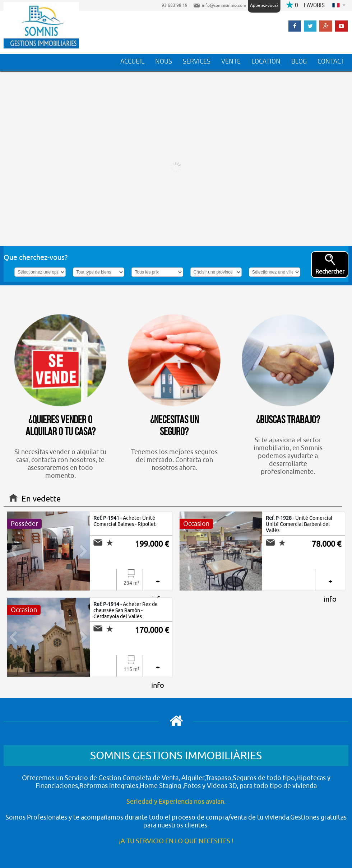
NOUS (164, 61)
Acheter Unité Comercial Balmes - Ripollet (125, 521)
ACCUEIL (132, 61)
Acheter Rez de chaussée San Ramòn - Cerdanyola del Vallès (126, 610)
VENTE (231, 61)
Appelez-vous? (264, 5)
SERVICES (197, 61)
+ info (158, 584)
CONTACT (331, 61)
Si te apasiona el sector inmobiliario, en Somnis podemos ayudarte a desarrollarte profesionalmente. (288, 395)
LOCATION (266, 61)
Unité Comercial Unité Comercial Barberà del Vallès (299, 524)
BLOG (299, 61)
